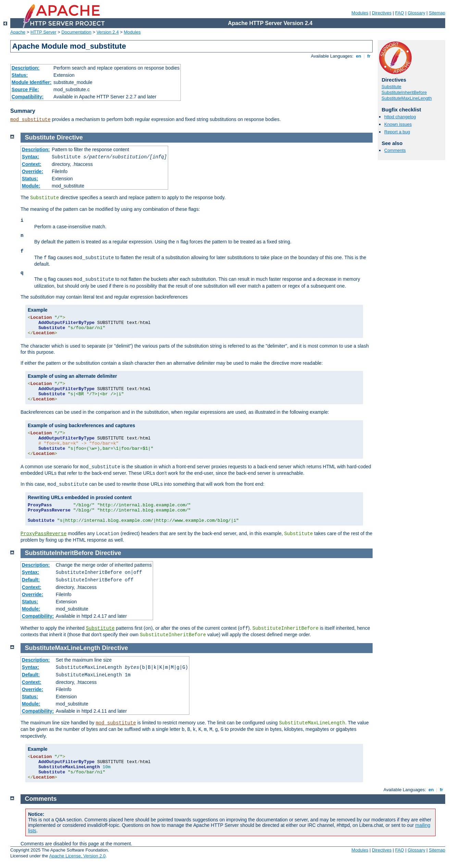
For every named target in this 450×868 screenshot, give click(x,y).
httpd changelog (400, 117)
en (359, 56)
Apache (18, 32)
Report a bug (397, 132)
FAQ (400, 13)
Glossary (416, 13)
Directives (382, 13)
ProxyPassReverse (43, 534)
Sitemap (437, 13)
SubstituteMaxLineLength (407, 98)
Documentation (76, 32)
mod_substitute (30, 120)
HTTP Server (43, 32)
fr (369, 56)
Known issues (398, 124)
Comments (395, 150)
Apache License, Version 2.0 (77, 856)
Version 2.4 (108, 32)
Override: (33, 171)
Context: (32, 164)
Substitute (391, 87)
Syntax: (31, 157)
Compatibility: (28, 97)
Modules (360, 13)
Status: (20, 75)
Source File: (25, 89)
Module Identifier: (32, 82)
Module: (31, 186)
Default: (31, 580)
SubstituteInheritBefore (404, 92)
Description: (26, 68)
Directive (70, 137)
